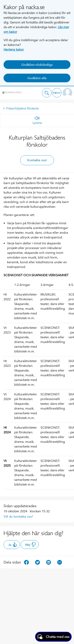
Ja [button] (13, 545)
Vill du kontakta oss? (18, 516)
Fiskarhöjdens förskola (21, 108)
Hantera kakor (14, 50)
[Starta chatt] (53, 637)
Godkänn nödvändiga (37, 65)
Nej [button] (31, 545)
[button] (47, 93)
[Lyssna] (37, 120)
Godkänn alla (37, 78)
